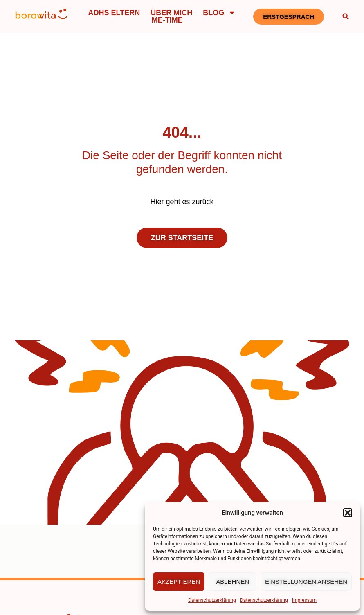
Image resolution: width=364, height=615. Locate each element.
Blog (219, 13)
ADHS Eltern (114, 13)
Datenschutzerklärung (212, 600)
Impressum (304, 600)
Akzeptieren (179, 582)
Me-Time (167, 20)
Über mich (171, 13)
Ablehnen (233, 582)
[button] (348, 513)
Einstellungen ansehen (306, 582)
